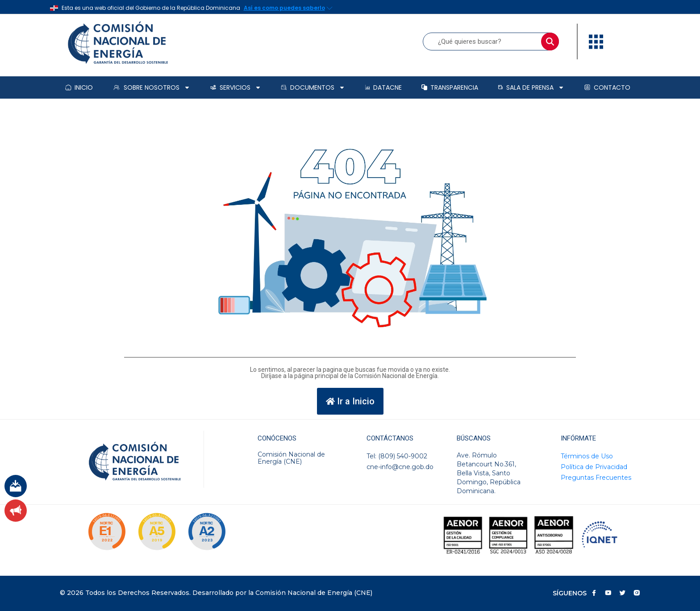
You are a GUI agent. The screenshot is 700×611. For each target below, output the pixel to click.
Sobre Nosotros (151, 87)
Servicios (235, 87)
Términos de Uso (587, 456)
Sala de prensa (531, 87)
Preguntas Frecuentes (596, 478)
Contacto (607, 87)
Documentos (313, 87)
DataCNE (383, 87)
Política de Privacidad (594, 467)
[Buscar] (550, 42)
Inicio (79, 87)
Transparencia (450, 87)
